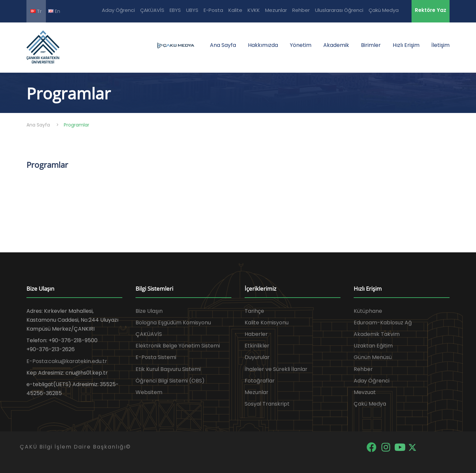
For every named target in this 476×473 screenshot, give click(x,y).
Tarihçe (254, 311)
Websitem (149, 392)
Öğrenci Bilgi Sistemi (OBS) (170, 381)
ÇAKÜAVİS (152, 10)
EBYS (175, 10)
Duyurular (257, 357)
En (54, 11)
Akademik (336, 45)
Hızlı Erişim (406, 45)
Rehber (301, 10)
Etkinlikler (257, 346)
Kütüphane (368, 311)
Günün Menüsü (373, 357)
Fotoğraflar (260, 381)
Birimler (371, 45)
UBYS (192, 10)
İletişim (440, 45)
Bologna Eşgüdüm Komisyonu (173, 323)
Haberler (256, 334)
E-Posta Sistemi (156, 357)
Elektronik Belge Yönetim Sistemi (178, 346)
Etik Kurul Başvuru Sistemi (168, 369)
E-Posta (213, 10)
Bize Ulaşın (149, 311)
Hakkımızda (263, 45)
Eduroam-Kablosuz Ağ (383, 323)
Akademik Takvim (377, 334)
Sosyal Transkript (267, 404)
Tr (36, 11)
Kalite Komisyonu (267, 323)
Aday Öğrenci (118, 10)
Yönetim (301, 45)
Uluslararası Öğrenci (339, 10)
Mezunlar (276, 10)
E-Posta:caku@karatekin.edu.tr (67, 361)
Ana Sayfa (223, 45)
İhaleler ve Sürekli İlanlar (276, 369)
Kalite (235, 10)
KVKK (254, 10)
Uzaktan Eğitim (373, 346)
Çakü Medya (384, 10)
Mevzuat (365, 392)
